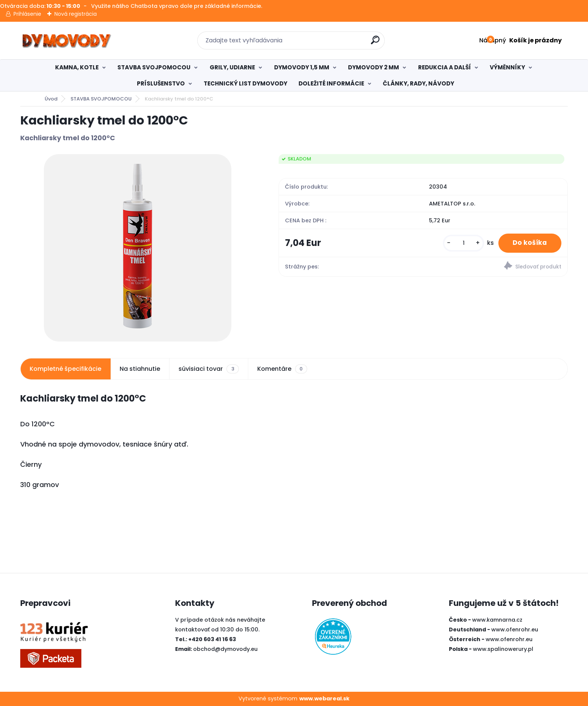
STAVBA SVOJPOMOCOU (154, 67)
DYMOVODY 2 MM (373, 67)
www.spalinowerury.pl (503, 649)
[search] (376, 43)
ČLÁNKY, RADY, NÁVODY (418, 83)
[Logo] (66, 40)
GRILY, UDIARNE (232, 67)
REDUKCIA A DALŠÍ (445, 67)
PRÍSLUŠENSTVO (161, 83)
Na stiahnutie (140, 369)
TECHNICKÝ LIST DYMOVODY (245, 83)
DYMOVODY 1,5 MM (302, 67)
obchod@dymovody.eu (225, 649)
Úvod (51, 99)
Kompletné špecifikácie (65, 369)
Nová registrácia (76, 14)
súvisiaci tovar (208, 369)
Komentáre (282, 369)
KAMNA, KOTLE (77, 67)
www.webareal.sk (324, 699)
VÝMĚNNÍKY (507, 67)
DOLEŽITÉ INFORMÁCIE (331, 83)
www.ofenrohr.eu (515, 630)
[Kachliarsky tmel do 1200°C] (138, 248)
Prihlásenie (27, 14)
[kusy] (462, 243)
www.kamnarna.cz (497, 620)
